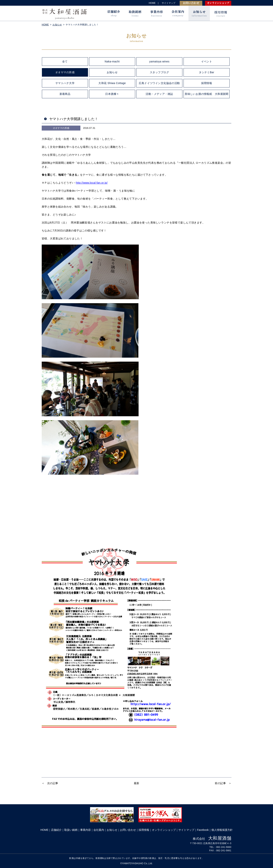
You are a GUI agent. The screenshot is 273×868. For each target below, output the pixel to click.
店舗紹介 (113, 13)
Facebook (203, 830)
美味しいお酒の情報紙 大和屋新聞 (207, 94)
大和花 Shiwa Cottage (112, 83)
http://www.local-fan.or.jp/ (92, 183)
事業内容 (156, 13)
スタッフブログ (159, 72)
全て (65, 61)
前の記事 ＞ (223, 783)
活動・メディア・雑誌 (159, 94)
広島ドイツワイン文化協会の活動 (159, 83)
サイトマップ (169, 3)
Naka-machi (112, 61)
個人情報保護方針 (222, 830)
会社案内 (178, 13)
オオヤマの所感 (65, 72)
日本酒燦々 (112, 94)
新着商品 (65, 94)
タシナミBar (207, 72)
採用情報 (221, 13)
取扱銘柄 (135, 13)
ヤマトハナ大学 (65, 83)
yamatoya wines (159, 61)
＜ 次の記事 (50, 783)
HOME (152, 3)
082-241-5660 (224, 847)
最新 (137, 783)
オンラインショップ (218, 3)
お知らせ (199, 13)
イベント (207, 61)
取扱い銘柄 (71, 830)
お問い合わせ (191, 3)
